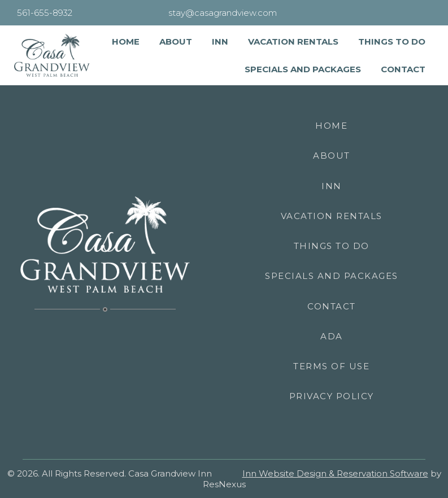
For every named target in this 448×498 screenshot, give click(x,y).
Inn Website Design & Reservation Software (335, 473)
